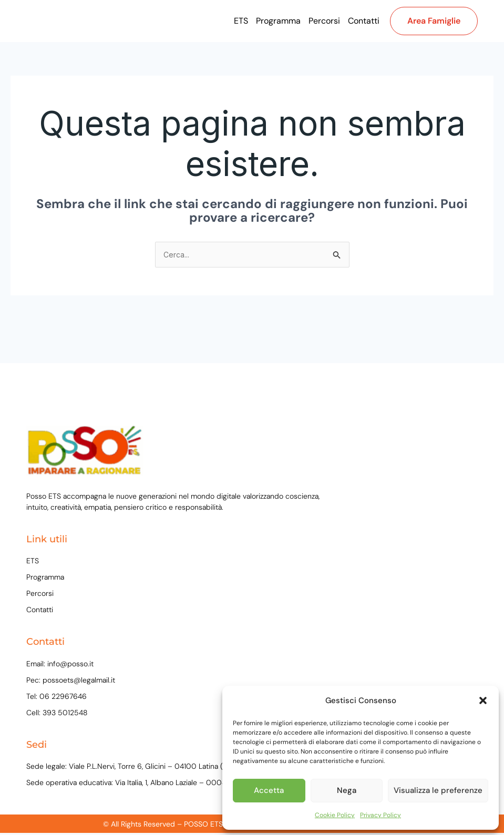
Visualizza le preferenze (438, 790)
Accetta (269, 790)
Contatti (364, 21)
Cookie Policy (335, 815)
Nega (347, 790)
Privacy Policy (380, 815)
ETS (241, 21)
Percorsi (324, 21)
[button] (483, 700)
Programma (278, 21)
